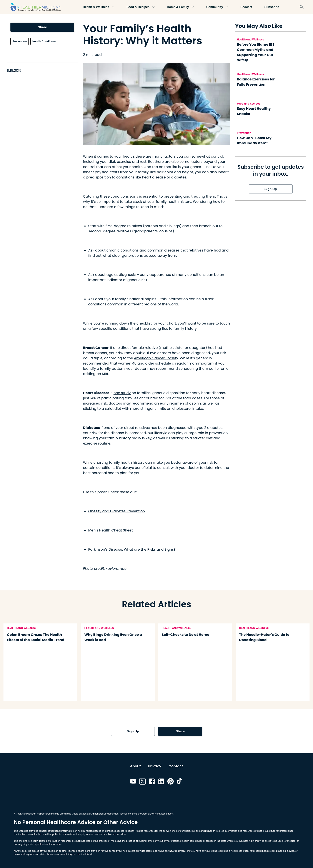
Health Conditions (44, 41)
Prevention (20, 41)
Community (217, 7)
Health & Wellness (99, 7)
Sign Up (271, 189)
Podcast (246, 7)
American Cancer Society (156, 358)
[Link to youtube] (133, 782)
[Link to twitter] (142, 782)
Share (42, 27)
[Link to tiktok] (180, 782)
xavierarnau (116, 569)
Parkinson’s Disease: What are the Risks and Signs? (132, 549)
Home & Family (181, 7)
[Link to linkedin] (161, 782)
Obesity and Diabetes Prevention (117, 511)
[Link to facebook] (152, 782)
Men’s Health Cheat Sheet (111, 530)
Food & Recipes (141, 7)
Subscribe (272, 7)
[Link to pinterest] (171, 782)
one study (122, 393)
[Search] (302, 7)
